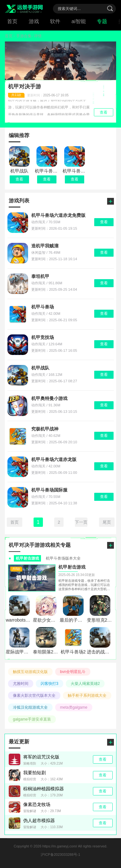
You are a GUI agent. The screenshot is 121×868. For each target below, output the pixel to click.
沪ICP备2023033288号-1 (60, 855)
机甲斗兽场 (43, 307)
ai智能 (79, 21)
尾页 (107, 522)
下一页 (81, 522)
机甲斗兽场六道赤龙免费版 (58, 215)
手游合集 (24, 36)
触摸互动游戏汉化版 (30, 672)
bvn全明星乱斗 (73, 672)
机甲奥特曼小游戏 (49, 398)
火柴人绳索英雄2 (85, 684)
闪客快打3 (50, 684)
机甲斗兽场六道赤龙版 (54, 459)
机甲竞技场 (43, 337)
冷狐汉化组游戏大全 (30, 707)
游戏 (34, 21)
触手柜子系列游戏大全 (87, 695)
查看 (19, 179)
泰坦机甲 (40, 276)
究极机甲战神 (45, 429)
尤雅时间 (21, 684)
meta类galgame (74, 707)
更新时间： (38, 95)
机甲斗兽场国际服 (49, 490)
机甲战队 (40, 368)
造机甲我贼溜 (45, 246)
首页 (12, 21)
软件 (55, 21)
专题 (102, 21)
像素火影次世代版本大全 (34, 695)
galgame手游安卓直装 (32, 719)
